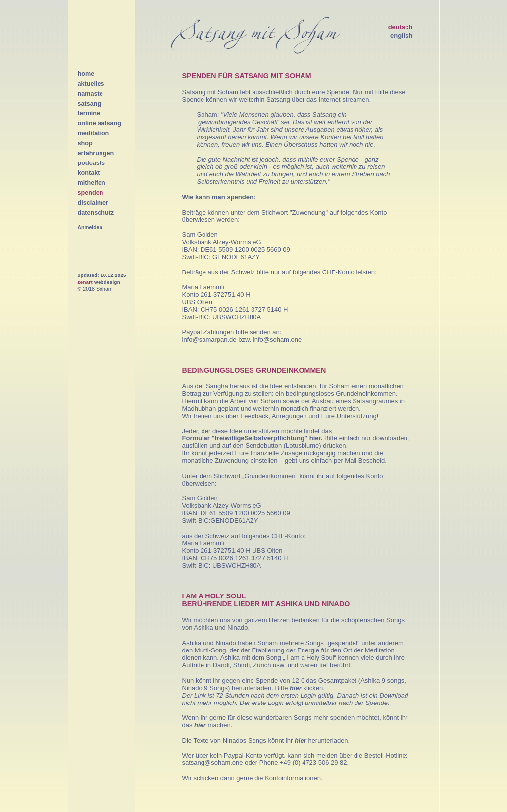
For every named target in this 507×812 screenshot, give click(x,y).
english (402, 35)
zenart (85, 282)
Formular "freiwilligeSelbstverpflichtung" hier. (253, 438)
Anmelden (90, 228)
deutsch (401, 27)
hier (296, 688)
